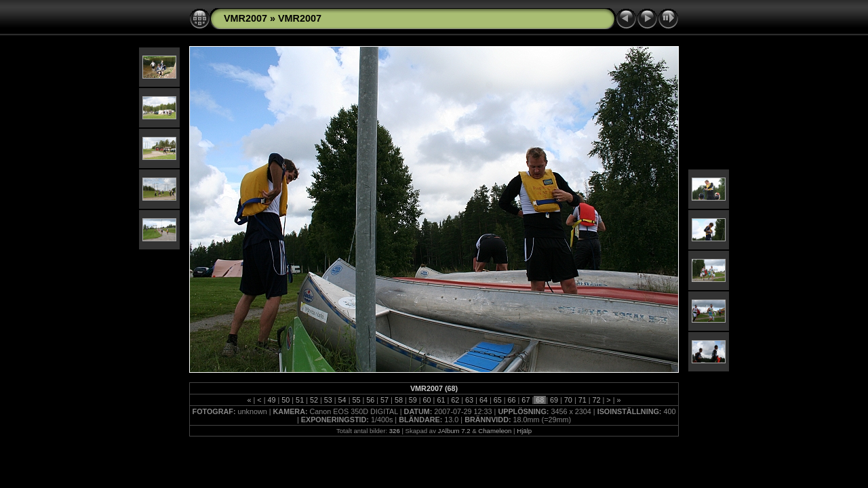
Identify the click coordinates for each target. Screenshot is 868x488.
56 (370, 400)
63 (469, 400)
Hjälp (524, 431)
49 (271, 400)
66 (512, 400)
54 (342, 400)
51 (300, 400)
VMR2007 (245, 18)
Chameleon (495, 431)
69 (554, 400)
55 (356, 400)
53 (328, 400)
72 (597, 400)
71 (583, 400)
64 (484, 400)
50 (285, 400)
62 (455, 400)
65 (498, 400)
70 (568, 400)
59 (413, 400)
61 (441, 400)
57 (384, 400)
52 (314, 400)
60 (427, 400)
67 (526, 400)
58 (399, 400)
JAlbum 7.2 (454, 431)
